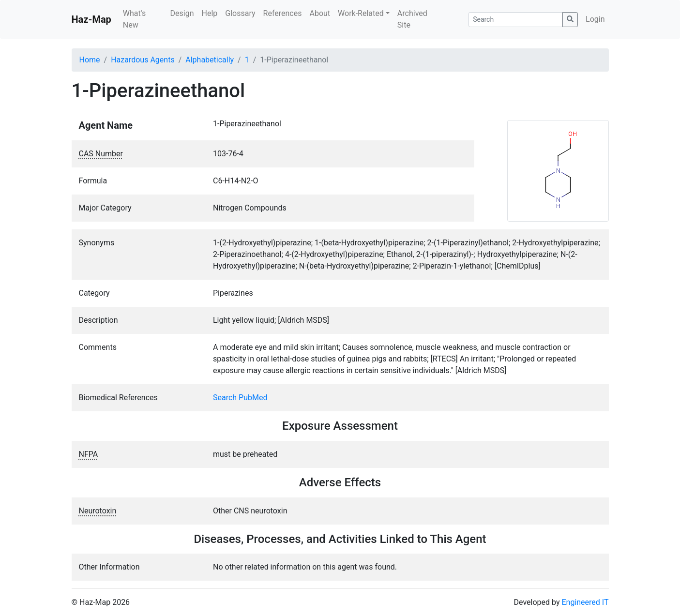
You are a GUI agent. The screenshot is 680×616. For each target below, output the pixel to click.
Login (595, 19)
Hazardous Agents (143, 60)
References (283, 13)
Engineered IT (585, 602)
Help (209, 13)
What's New (134, 19)
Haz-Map (91, 19)
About (320, 13)
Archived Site (412, 19)
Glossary (240, 13)
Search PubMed (240, 398)
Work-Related (361, 13)
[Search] (516, 20)
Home (90, 60)
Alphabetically (210, 60)
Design (182, 13)
